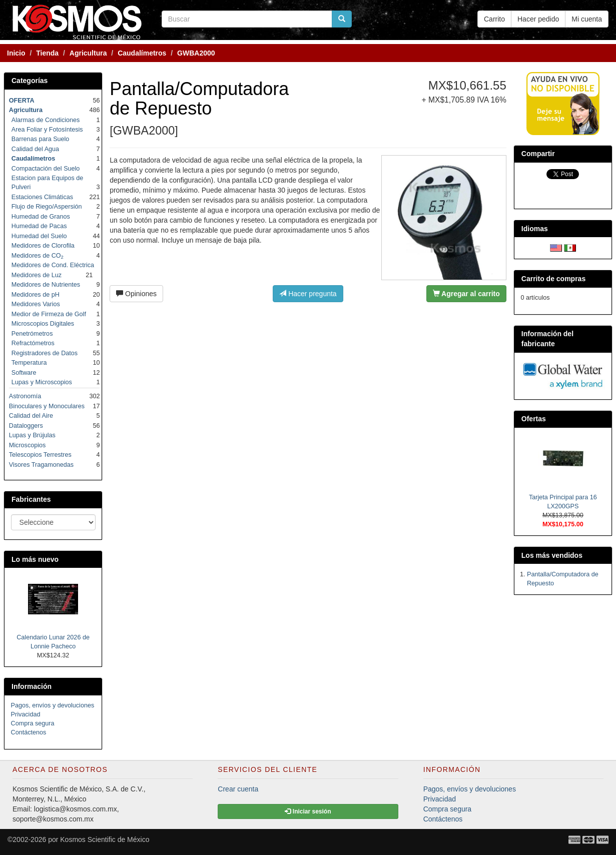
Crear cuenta (238, 789)
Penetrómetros (32, 334)
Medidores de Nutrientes (46, 285)
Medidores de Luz (37, 275)
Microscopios (27, 445)
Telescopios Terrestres (40, 455)
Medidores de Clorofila (43, 246)
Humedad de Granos (41, 217)
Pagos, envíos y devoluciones (53, 705)
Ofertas (534, 419)
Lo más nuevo (35, 559)
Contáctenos (29, 732)
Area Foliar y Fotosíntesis (47, 130)
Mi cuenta (587, 19)
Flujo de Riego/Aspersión (47, 207)
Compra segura (33, 723)
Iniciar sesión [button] (308, 811)
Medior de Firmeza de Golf (49, 314)
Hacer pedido (538, 19)
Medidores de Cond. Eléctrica (53, 265)
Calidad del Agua (35, 149)
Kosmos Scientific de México (105, 839)
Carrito (494, 19)
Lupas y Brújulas (32, 435)
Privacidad (26, 714)
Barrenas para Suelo (41, 139)
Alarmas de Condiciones (46, 120)
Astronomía (25, 396)
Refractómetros (33, 343)
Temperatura (29, 363)
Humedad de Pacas (39, 226)
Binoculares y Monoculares (47, 406)
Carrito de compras (553, 279)
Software (24, 373)
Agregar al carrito (466, 294)
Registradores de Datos (45, 353)
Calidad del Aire (31, 416)
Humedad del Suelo (39, 236)
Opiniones (136, 294)
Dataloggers (26, 426)
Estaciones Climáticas (42, 197)
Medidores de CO (38, 256)
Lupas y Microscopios (42, 382)
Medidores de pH (36, 295)
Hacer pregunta (308, 294)
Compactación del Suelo (46, 169)
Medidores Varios (36, 304)
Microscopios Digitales (43, 324)
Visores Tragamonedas (41, 465)
